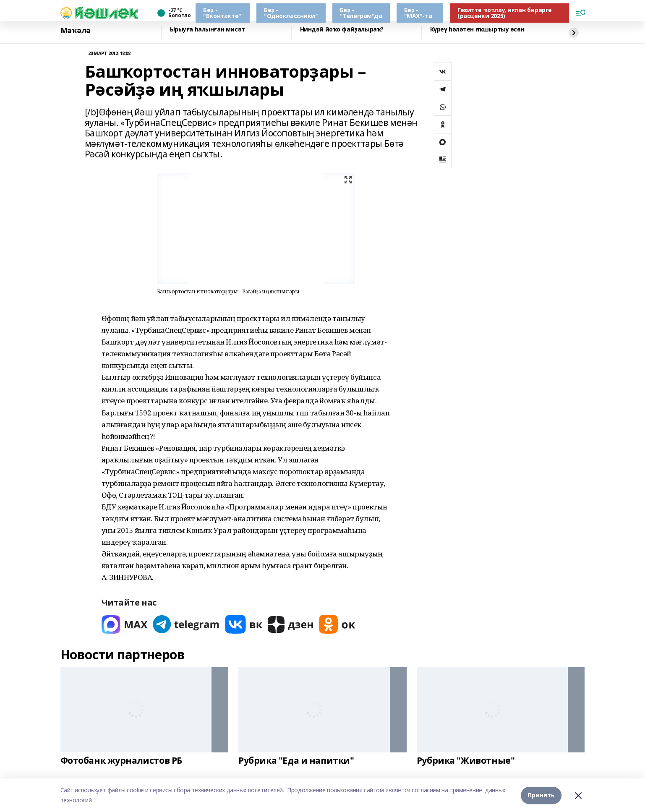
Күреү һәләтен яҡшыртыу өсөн (477, 30)
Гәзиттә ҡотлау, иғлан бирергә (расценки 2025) (505, 13)
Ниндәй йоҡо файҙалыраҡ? (342, 30)
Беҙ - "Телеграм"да (361, 13)
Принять (541, 795)
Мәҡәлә (76, 31)
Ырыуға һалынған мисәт (208, 30)
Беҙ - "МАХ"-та (418, 13)
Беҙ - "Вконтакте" (222, 13)
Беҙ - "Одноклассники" (291, 13)
